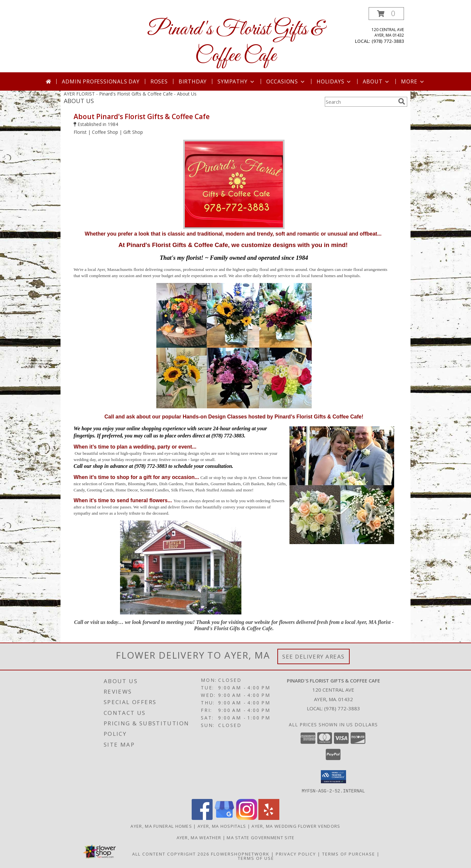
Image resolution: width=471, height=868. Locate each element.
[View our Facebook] (202, 818)
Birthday (193, 81)
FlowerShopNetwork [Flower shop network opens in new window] (240, 854)
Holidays (334, 81)
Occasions (286, 81)
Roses (159, 81)
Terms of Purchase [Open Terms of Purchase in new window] (349, 854)
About (376, 81)
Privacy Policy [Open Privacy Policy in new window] (296, 854)
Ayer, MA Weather (199, 837)
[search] (402, 101)
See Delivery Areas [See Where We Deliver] (314, 656)
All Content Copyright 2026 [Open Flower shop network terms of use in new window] (171, 854)
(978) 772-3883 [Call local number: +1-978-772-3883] (388, 41)
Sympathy (236, 81)
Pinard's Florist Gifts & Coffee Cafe (235, 43)
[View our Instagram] (247, 818)
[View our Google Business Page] (224, 818)
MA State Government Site (261, 837)
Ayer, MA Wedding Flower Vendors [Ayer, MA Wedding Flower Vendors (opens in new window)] (296, 826)
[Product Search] (360, 102)
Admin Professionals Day (101, 81)
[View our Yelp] (269, 818)
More (413, 81)
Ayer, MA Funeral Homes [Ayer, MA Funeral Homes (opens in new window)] (161, 826)
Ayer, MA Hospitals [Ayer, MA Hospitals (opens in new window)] (222, 826)
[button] (386, 14)
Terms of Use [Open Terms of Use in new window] (256, 858)
